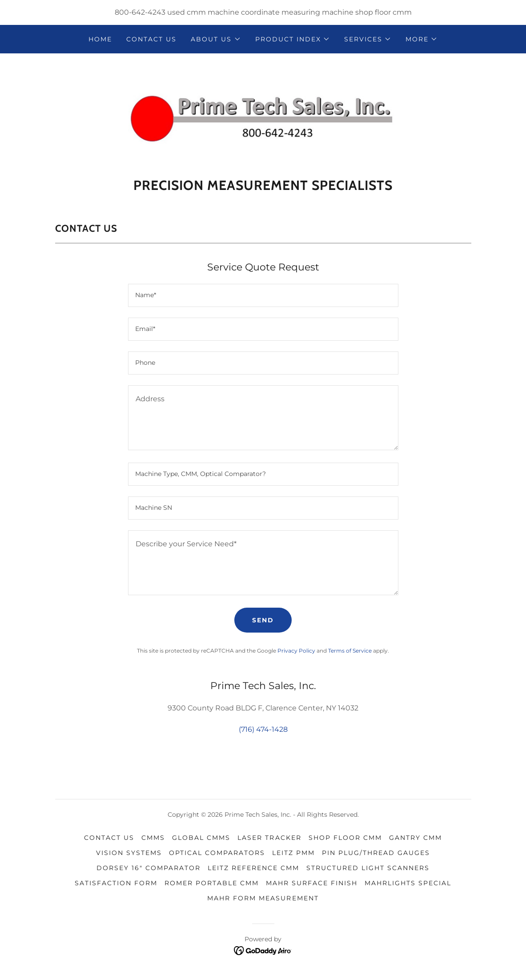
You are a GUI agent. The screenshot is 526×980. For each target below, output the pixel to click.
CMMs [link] (153, 838)
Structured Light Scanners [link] (368, 868)
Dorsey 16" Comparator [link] (149, 868)
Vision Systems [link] (129, 853)
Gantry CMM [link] (416, 838)
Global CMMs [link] (201, 838)
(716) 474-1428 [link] (263, 729)
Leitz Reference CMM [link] (253, 868)
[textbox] (263, 295)
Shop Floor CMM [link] (345, 838)
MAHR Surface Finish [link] (312, 883)
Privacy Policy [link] (296, 651)
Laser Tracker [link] (269, 838)
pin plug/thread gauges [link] (376, 853)
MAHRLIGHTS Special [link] (408, 883)
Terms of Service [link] (350, 651)
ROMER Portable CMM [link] (212, 883)
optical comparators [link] (217, 853)
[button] (216, 39)
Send (263, 620)
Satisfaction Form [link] (116, 883)
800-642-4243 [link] (140, 12)
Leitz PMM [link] (293, 853)
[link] (263, 119)
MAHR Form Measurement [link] (263, 898)
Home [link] (100, 39)
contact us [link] (151, 39)
